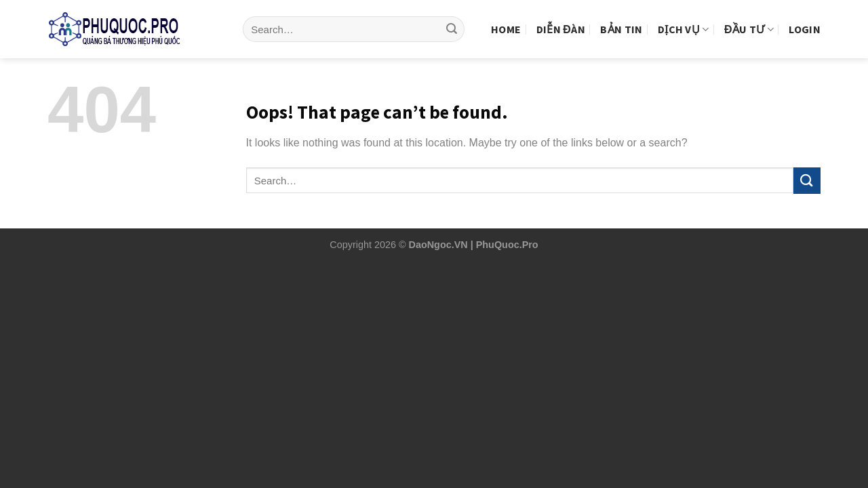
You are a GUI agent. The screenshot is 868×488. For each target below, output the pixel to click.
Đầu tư (749, 18)
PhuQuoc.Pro (507, 245)
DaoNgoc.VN (438, 245)
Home (506, 18)
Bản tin (621, 18)
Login (805, 18)
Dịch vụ (684, 18)
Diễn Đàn (561, 18)
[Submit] (452, 19)
